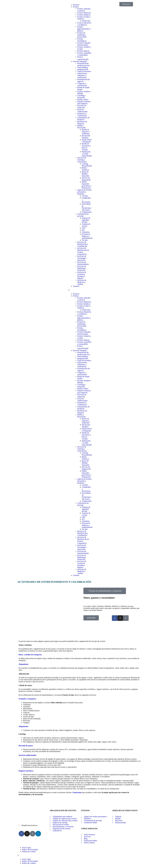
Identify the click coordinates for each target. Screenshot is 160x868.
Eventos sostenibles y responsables (84, 54)
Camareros (86, 232)
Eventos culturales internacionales (84, 44)
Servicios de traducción (82, 107)
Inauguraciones (83, 69)
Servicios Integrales (80, 61)
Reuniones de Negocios (82, 123)
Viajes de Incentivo (84, 71)
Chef (84, 228)
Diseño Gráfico (83, 100)
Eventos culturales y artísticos (84, 10)
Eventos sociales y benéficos (84, 18)
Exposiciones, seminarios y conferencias (82, 75)
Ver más (85, 240)
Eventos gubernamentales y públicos (84, 29)
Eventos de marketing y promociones (82, 35)
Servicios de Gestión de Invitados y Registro (82, 275)
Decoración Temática (86, 137)
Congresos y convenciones (82, 84)
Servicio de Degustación (86, 179)
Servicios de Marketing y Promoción (82, 268)
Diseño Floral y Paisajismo (87, 141)
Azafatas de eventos (86, 225)
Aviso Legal (26, 848)
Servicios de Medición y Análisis (82, 282)
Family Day (86, 21)
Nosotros (76, 5)
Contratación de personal (83, 215)
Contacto (76, 286)
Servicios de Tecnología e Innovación (82, 258)
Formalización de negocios (84, 80)
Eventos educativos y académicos (84, 24)
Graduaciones (87, 212)
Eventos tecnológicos (82, 40)
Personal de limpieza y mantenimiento (87, 236)
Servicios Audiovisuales (83, 111)
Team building (83, 67)
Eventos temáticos (84, 15)
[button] (80, 290)
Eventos (76, 7)
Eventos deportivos (84, 13)
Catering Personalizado (87, 165)
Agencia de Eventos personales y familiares (85, 192)
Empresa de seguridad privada (86, 220)
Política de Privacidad (30, 850)
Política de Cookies (29, 852)
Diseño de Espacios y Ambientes (86, 132)
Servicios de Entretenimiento (83, 263)
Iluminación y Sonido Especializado (87, 154)
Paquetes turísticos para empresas (84, 103)
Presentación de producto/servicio (84, 64)
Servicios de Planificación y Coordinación (83, 244)
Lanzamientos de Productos (83, 119)
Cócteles (85, 196)
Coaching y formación (81, 97)
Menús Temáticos (86, 169)
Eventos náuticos (83, 51)
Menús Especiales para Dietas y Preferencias (87, 185)
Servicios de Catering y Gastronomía (82, 160)
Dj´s (83, 230)
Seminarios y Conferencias (82, 115)
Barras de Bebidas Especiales (86, 174)
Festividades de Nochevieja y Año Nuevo (87, 207)
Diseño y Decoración (82, 127)
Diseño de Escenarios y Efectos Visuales (86, 147)
